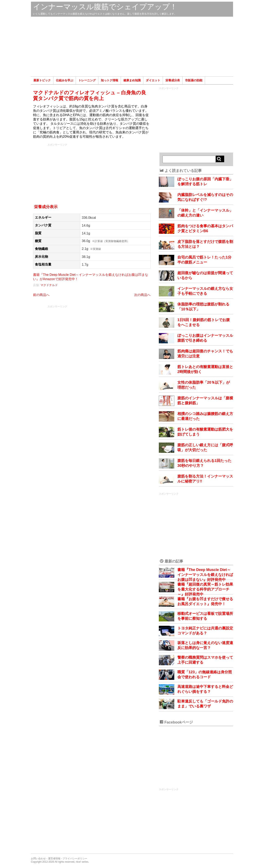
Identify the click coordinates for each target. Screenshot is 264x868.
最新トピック (42, 80)
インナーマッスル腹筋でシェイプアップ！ (105, 7)
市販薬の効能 (194, 80)
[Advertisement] (132, 47)
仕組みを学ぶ (65, 80)
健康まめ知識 (132, 80)
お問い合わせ (38, 859)
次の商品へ (142, 295)
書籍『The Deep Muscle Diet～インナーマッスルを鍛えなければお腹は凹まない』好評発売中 (205, 575)
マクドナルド (49, 285)
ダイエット (153, 80)
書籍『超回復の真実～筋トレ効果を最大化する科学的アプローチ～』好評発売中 (205, 589)
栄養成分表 (173, 80)
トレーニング (87, 80)
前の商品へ (41, 295)
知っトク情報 (110, 80)
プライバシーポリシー (75, 859)
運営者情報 (54, 859)
